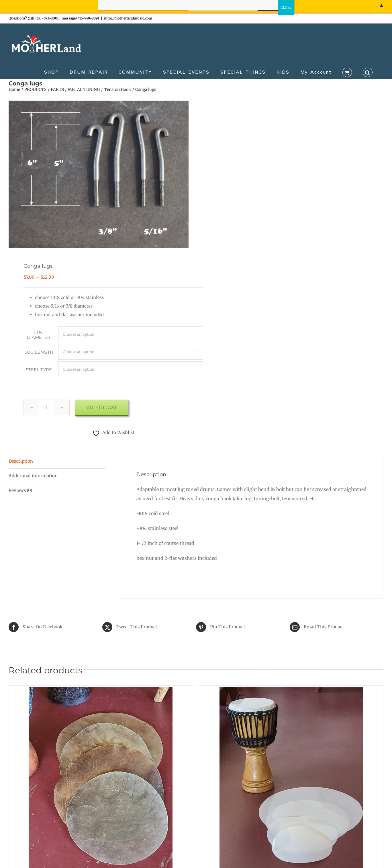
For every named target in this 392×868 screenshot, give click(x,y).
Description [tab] (21, 461)
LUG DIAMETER (39, 335)
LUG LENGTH (39, 352)
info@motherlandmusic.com (128, 18)
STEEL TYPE (39, 370)
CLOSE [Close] (286, 7)
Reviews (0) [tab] (20, 490)
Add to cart (102, 407)
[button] (368, 72)
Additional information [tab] (33, 476)
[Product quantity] (47, 407)
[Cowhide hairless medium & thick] (101, 691)
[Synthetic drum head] (291, 691)
